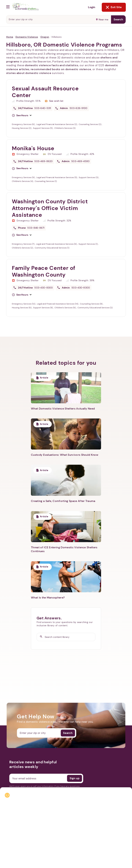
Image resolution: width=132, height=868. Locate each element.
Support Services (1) (88, 244)
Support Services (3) (89, 177)
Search (118, 19)
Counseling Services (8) (91, 304)
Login (92, 7)
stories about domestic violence (29, 73)
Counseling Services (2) (90, 124)
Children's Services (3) (65, 128)
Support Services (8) (43, 308)
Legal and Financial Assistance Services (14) (58, 304)
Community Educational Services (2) (95, 308)
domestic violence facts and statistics (52, 65)
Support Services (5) (43, 128)
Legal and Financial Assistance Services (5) (57, 177)
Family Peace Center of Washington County (44, 271)
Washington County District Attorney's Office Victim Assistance (50, 208)
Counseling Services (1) (46, 181)
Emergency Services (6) (24, 124)
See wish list (56, 101)
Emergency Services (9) (24, 177)
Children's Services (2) (23, 248)
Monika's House (33, 148)
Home (10, 37)
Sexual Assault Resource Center (45, 92)
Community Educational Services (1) (52, 248)
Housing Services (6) (22, 308)
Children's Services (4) (23, 181)
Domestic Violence (27, 37)
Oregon (45, 37)
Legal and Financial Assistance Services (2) (57, 124)
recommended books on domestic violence (61, 69)
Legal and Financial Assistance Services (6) (57, 244)
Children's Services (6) (65, 308)
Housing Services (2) (22, 128)
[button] (22, 116)
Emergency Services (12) (24, 304)
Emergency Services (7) (23, 244)
